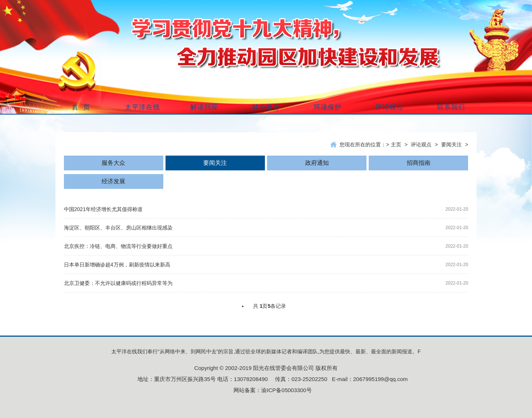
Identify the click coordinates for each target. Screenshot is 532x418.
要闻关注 (451, 145)
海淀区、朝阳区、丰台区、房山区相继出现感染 (118, 228)
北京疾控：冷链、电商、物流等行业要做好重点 (118, 246)
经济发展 (113, 181)
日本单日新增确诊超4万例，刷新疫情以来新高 (117, 265)
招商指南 (419, 163)
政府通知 (317, 163)
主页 (396, 145)
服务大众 (113, 163)
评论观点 (421, 145)
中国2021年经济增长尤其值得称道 (103, 209)
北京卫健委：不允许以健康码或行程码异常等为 (118, 283)
